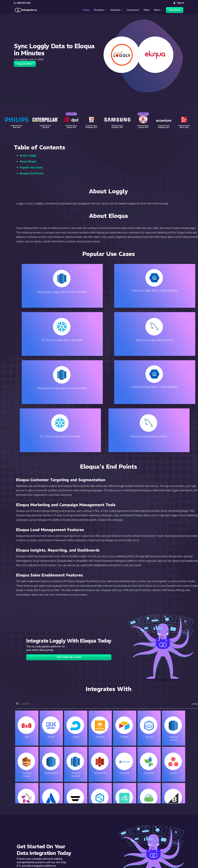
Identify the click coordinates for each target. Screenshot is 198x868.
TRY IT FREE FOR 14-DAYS (69, 561)
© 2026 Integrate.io (23, 865)
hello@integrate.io (26, 823)
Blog (111, 815)
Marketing (57, 831)
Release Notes (60, 847)
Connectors (133, 10)
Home (85, 10)
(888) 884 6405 (22, 3)
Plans (147, 10)
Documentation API (119, 835)
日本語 (172, 850)
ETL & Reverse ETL (62, 819)
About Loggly (28, 155)
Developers (58, 843)
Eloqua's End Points (32, 173)
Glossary (114, 851)
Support (56, 839)
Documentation (117, 831)
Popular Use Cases (31, 167)
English (172, 846)
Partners (173, 831)
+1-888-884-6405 (26, 832)
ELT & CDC (58, 823)
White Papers (175, 819)
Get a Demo (176, 11)
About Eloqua (28, 161)
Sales (55, 835)
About (171, 827)
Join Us (172, 835)
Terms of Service (176, 865)
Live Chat (114, 819)
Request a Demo (25, 64)
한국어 (172, 853)
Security (113, 839)
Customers (174, 815)
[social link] (15, 838)
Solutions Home (60, 815)
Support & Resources (120, 823)
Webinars (173, 823)
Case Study (71, 112)
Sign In (179, 3)
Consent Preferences (120, 855)
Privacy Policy (116, 847)
